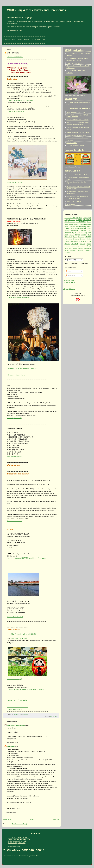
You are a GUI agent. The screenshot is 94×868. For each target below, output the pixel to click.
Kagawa (67, 231)
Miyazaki (72, 235)
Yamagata (80, 250)
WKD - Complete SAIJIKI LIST (76, 112)
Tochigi (77, 246)
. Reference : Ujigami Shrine (16, 375)
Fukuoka (71, 224)
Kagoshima (74, 231)
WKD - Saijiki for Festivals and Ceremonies (37, 10)
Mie (90, 233)
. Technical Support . (69, 280)
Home (32, 820)
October (88, 237)
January (80, 228)
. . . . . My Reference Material (76, 146)
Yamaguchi (88, 250)
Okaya (70, 239)
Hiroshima (72, 226)
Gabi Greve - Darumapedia (16, 725)
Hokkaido (79, 226)
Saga (71, 241)
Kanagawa (83, 231)
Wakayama (87, 248)
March (80, 233)
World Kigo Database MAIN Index (19, 839)
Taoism (73, 246)
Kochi (89, 231)
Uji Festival (13, 53)
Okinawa (83, 239)
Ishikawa (72, 228)
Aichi (77, 218)
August (67, 220)
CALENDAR (87, 220)
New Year (68, 237)
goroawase (87, 224)
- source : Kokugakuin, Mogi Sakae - (18, 297)
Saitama (76, 241)
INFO (67, 228)
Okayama (76, 239)
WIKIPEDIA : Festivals (74, 201)
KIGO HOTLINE (72, 143)
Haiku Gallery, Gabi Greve (17, 843)
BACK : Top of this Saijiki (17, 700)
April (89, 218)
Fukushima (76, 224)
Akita (81, 218)
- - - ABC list (70, 218)
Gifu (81, 224)
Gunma (66, 226)
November (81, 237)
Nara (89, 235)
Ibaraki (89, 226)
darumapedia (71, 204)
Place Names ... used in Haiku (76, 135)
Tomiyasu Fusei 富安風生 (15, 617)
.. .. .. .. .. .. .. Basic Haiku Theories (77, 174)
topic (66, 248)
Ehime (77, 222)
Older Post (56, 820)
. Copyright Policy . (69, 289)
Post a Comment (11, 812)
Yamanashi (67, 253)
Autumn (73, 220)
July (85, 228)
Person (67, 241)
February (83, 222)
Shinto (74, 243)
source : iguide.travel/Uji (15, 418)
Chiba (66, 222)
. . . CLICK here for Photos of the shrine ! (20, 100)
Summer (67, 246)
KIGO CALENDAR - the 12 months (78, 120)
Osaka (89, 239)
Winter (67, 250)
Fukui (66, 224)
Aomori (85, 218)
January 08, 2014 (13, 743)
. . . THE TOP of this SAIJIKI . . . (19, 838)
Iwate (76, 228)
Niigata (75, 237)
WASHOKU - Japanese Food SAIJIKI (78, 132)
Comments (70, 275)
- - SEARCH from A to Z (74, 63)
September (83, 241)
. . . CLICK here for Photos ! (16, 111)
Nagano (78, 235)
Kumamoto (68, 233)
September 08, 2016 (13, 808)
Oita (66, 239)
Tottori (70, 248)
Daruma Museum (14, 846)
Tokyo (88, 246)
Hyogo (84, 226)
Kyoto (52, 716)
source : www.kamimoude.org (14, 456)
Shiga (89, 241)
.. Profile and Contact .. (70, 282)
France (89, 222)
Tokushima (83, 246)
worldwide (73, 250)
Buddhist (79, 220)
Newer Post (7, 820)
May (56, 716)
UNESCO (81, 248)
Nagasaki (84, 235)
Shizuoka (82, 244)
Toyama (75, 248)
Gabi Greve (11, 746)
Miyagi (66, 235)
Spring (89, 244)
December (72, 222)
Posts (69, 271)
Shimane (67, 244)
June (89, 228)
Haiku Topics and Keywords (17, 841)
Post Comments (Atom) (19, 824)
